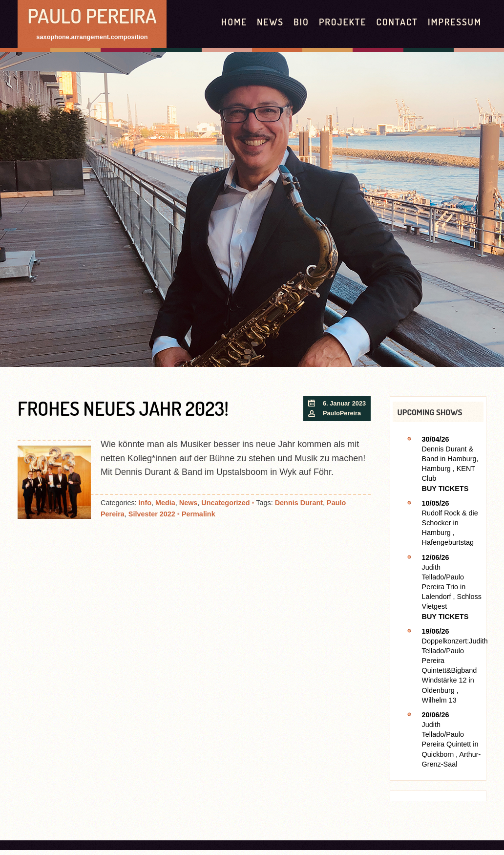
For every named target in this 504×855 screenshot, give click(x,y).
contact (397, 22)
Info (145, 503)
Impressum (455, 22)
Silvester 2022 (152, 514)
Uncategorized (225, 503)
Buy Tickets (445, 489)
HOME (234, 22)
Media (165, 503)
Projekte (343, 22)
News (270, 22)
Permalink (199, 514)
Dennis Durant (299, 503)
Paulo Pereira (92, 15)
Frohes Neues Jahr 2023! (123, 408)
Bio (301, 22)
